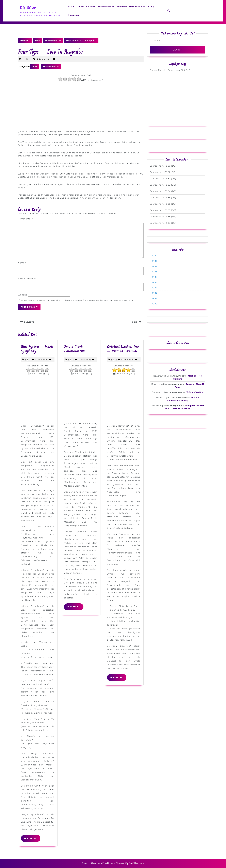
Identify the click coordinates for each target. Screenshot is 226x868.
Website (22, 295)
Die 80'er (28, 8)
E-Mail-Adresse (27, 279)
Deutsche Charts (86, 6)
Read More (32, 839)
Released (122, 6)
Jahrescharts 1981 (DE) (163, 172)
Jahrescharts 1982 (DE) (163, 179)
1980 (155, 256)
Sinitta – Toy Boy (195, 392)
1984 (155, 277)
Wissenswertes (106, 6)
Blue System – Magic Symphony (37, 349)
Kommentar (26, 219)
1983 (155, 272)
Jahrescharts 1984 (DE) (163, 191)
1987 (155, 293)
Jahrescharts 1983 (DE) (163, 185)
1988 (155, 298)
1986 (155, 288)
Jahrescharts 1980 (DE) (163, 166)
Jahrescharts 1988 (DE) (163, 217)
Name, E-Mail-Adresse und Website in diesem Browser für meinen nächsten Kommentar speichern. (77, 300)
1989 (37, 40)
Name (22, 263)
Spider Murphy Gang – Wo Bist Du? (170, 70)
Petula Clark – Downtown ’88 (76, 349)
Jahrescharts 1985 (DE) (163, 198)
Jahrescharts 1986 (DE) (163, 204)
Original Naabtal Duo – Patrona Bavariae (123, 349)
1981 (155, 261)
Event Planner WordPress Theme (104, 863)
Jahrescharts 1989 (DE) (163, 223)
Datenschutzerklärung (142, 6)
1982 (155, 266)
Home (71, 6)
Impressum (74, 15)
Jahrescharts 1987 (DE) (163, 210)
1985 (155, 282)
